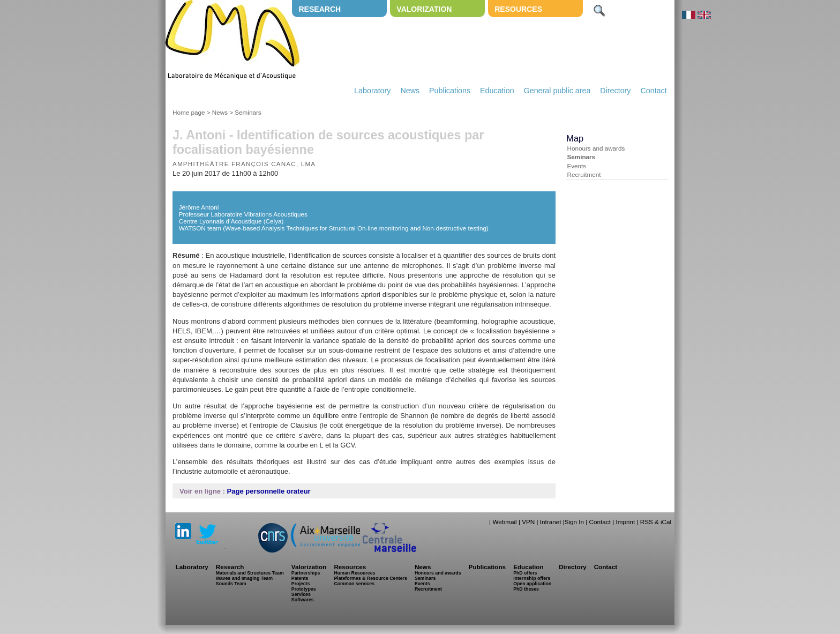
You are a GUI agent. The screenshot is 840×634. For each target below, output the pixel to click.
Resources (518, 9)
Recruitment (584, 174)
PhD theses (526, 589)
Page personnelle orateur (269, 491)
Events (576, 166)
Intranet (551, 522)
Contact (653, 91)
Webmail (504, 522)
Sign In (574, 522)
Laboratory (372, 91)
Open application (532, 584)
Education (497, 91)
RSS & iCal (656, 522)
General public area (557, 91)
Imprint (625, 522)
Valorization (424, 9)
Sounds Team (231, 584)
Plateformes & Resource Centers (370, 578)
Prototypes (304, 589)
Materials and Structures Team (250, 573)
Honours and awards (596, 148)
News (410, 91)
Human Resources (354, 573)
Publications (450, 91)
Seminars (248, 112)
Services (301, 594)
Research (320, 9)
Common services (354, 584)
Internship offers (532, 578)
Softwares (303, 600)
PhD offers (525, 573)
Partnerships (306, 573)
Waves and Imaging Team (244, 578)
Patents (300, 578)
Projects (301, 584)
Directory (615, 91)
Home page (189, 112)
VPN (528, 522)
